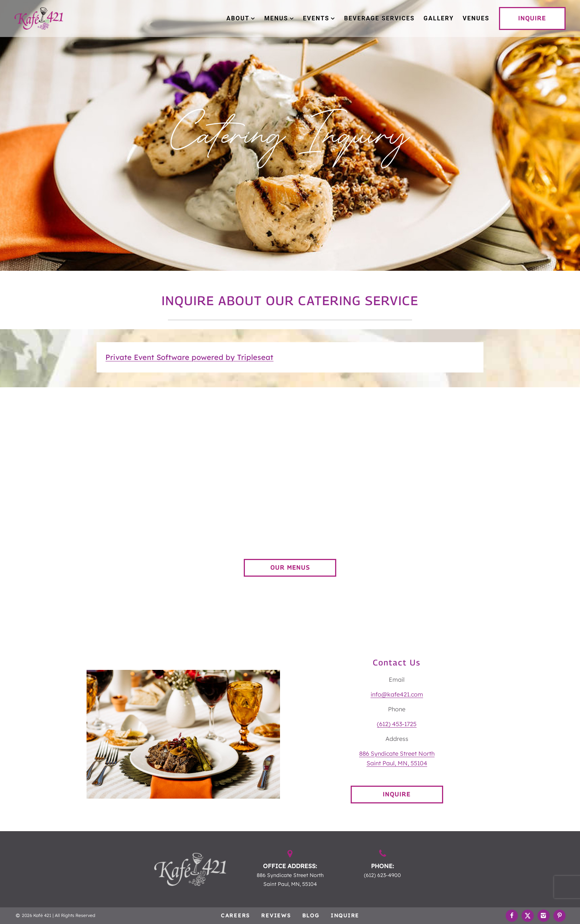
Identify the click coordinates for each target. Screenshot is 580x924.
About (238, 18)
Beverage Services (379, 18)
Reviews (276, 915)
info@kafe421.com (397, 694)
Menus (276, 18)
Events (316, 18)
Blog (311, 915)
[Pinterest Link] (559, 916)
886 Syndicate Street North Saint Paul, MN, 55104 (290, 880)
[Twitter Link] (528, 916)
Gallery (439, 18)
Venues (476, 18)
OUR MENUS (290, 568)
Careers (235, 915)
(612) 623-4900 (382, 875)
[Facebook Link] (512, 916)
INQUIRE (532, 18)
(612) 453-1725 (397, 724)
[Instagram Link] (544, 916)
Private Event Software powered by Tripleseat (189, 357)
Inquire (345, 915)
